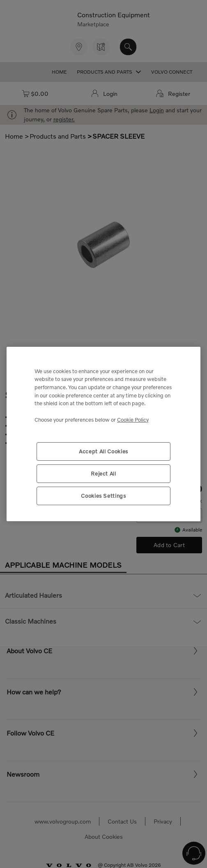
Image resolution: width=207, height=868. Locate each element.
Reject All (103, 473)
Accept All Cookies (103, 451)
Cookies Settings (103, 496)
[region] (103, 434)
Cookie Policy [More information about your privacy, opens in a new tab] (133, 420)
